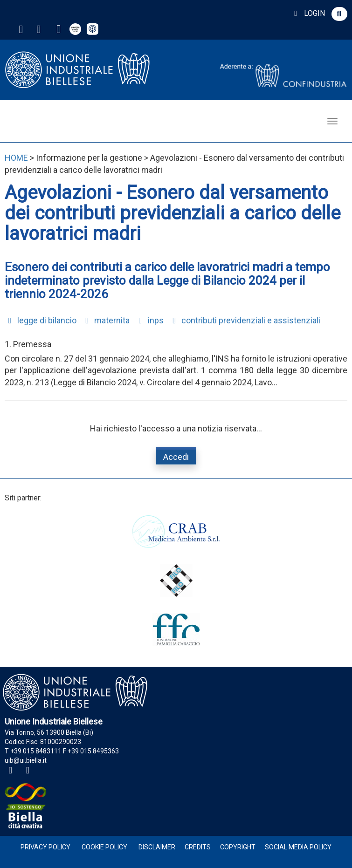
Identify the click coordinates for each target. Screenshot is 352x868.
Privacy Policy (45, 847)
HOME (16, 158)
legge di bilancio (41, 320)
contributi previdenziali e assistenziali (245, 320)
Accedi (176, 457)
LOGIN (308, 13)
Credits (198, 847)
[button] (339, 14)
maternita (106, 320)
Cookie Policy (104, 847)
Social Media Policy (298, 847)
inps (149, 320)
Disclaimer (157, 847)
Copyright (238, 847)
